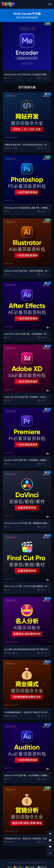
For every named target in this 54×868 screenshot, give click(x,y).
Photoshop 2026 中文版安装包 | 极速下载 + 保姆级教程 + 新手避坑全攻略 (27, 208)
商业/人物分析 (12, 653)
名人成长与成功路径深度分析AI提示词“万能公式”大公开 (27, 649)
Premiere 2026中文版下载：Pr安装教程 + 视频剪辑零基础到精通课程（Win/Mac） (27, 460)
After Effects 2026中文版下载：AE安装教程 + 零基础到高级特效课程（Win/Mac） (27, 334)
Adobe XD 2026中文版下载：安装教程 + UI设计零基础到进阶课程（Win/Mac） (27, 397)
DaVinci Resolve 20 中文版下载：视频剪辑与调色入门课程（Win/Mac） (27, 523)
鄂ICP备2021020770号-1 (37, 863)
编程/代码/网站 (12, 148)
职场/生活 (10, 842)
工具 (8, 78)
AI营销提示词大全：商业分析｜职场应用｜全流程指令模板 (27, 839)
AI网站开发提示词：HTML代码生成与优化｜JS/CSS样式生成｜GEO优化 (27, 145)
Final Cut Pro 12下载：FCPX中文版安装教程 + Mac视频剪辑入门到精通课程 (27, 586)
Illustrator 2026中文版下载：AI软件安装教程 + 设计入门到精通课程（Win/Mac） (27, 271)
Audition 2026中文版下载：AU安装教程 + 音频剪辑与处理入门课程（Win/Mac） (27, 775)
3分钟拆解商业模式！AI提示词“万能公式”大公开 (26, 712)
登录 (50, 4)
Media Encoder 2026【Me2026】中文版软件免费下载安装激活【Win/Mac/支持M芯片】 (27, 75)
